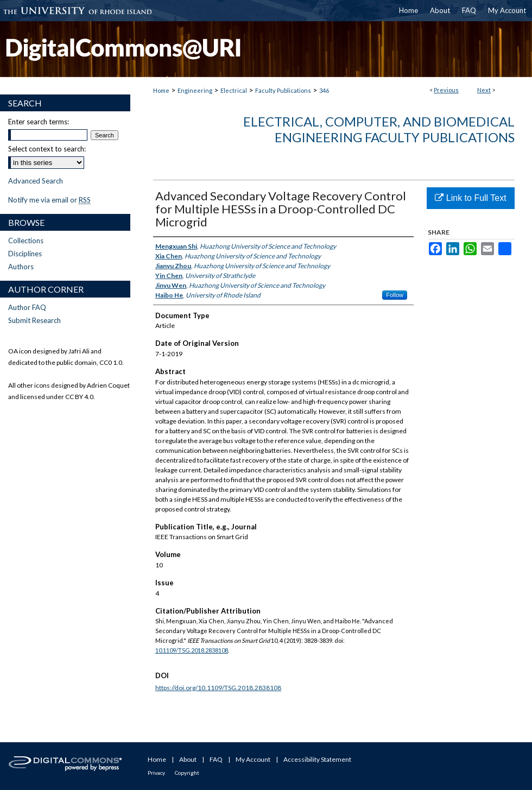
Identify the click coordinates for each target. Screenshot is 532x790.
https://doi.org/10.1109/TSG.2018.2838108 (218, 688)
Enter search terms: (39, 122)
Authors (21, 267)
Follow (395, 295)
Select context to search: (47, 149)
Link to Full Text (470, 198)
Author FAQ (27, 307)
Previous (446, 90)
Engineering (195, 90)
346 (324, 90)
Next (484, 90)
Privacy (156, 773)
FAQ (216, 759)
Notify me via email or (49, 200)
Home (161, 90)
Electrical (234, 90)
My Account (253, 759)
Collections (26, 241)
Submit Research (34, 320)
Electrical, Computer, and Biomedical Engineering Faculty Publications (379, 129)
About (188, 759)
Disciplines (25, 254)
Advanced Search (36, 181)
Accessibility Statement (317, 759)
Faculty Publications (283, 90)
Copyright (187, 773)
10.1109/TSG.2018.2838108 (192, 650)
